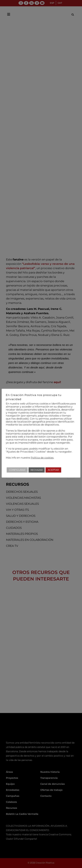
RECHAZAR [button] (37, 470)
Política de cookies (42, 458)
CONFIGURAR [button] (17, 470)
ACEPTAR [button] (53, 470)
